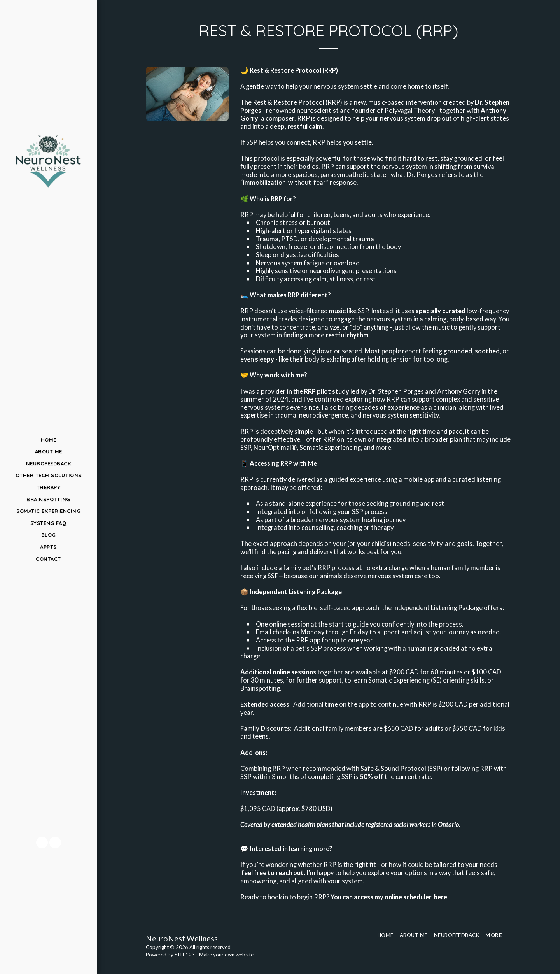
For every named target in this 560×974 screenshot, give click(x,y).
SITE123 (185, 955)
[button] (42, 842)
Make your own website (226, 955)
